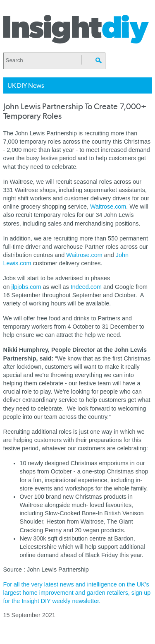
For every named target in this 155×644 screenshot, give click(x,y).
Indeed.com (87, 287)
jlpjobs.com (26, 287)
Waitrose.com (108, 207)
